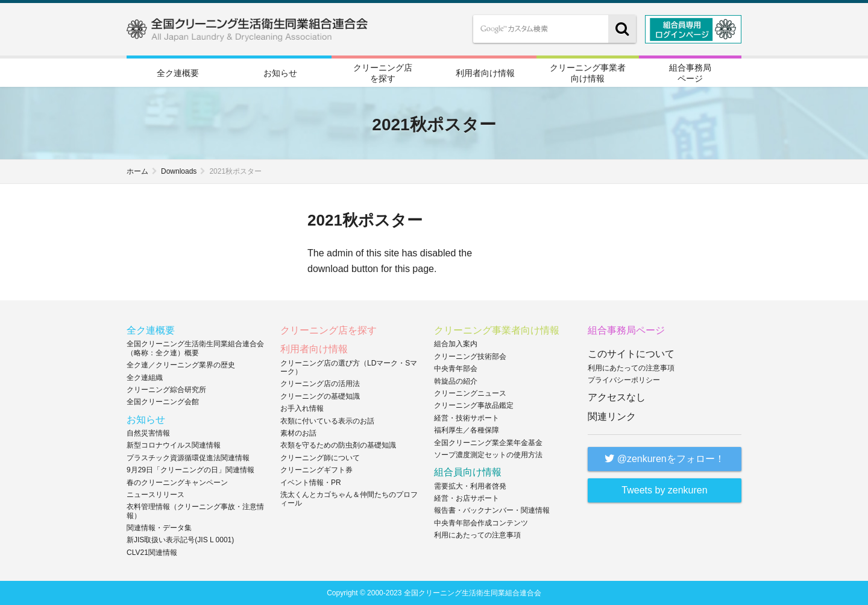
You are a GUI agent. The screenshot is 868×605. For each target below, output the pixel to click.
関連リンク (612, 416)
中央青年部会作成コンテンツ (481, 522)
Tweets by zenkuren (664, 489)
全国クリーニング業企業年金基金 (488, 442)
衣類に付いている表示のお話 (327, 420)
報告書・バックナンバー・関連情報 (492, 510)
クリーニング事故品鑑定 (474, 405)
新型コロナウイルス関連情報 (174, 445)
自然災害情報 (148, 432)
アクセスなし (617, 397)
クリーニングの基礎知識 (320, 396)
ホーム (137, 171)
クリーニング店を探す (383, 72)
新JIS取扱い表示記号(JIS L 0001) (180, 540)
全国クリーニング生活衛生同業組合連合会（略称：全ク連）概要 (195, 348)
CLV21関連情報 (152, 552)
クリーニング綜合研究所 (166, 390)
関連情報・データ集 (159, 528)
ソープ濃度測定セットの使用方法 (488, 454)
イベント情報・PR (311, 482)
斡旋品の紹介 (456, 381)
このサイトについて (631, 354)
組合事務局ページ (690, 72)
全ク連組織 (145, 377)
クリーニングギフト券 (316, 470)
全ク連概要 (178, 73)
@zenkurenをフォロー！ (665, 458)
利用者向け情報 (485, 73)
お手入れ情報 (302, 408)
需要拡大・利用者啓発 (470, 486)
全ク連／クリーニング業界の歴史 (181, 365)
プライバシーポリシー (624, 380)
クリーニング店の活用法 (320, 384)
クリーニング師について (320, 457)
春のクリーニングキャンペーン (177, 482)
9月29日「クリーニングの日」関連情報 (190, 470)
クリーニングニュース (470, 393)
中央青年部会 (456, 369)
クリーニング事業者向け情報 (588, 72)
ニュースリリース (156, 494)
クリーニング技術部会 (470, 356)
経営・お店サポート (467, 498)
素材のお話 (298, 432)
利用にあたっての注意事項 (477, 535)
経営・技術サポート (467, 417)
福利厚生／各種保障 (467, 430)
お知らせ (280, 73)
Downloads (179, 171)
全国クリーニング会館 (163, 402)
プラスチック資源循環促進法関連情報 (188, 457)
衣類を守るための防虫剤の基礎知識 (338, 445)
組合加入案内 (456, 344)
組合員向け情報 (468, 472)
